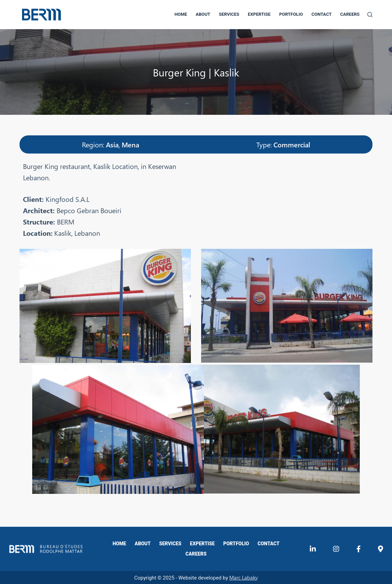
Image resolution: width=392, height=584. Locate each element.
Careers (350, 14)
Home (181, 14)
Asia (112, 144)
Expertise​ (259, 14)
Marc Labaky (243, 577)
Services (229, 14)
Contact (322, 14)
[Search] (370, 15)
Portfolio (291, 14)
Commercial (292, 144)
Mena (130, 144)
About (203, 14)
